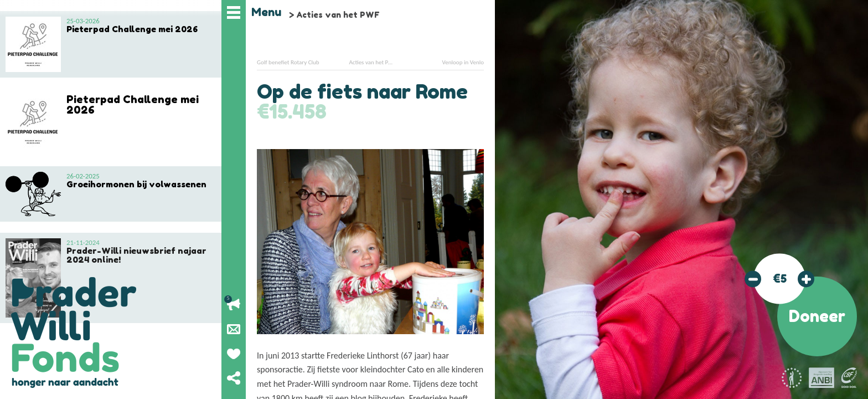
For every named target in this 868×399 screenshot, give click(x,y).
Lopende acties (234, 305)
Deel (234, 378)
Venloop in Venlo (463, 62)
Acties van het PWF (338, 15)
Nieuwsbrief (234, 329)
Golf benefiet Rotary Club (288, 62)
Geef (234, 354)
